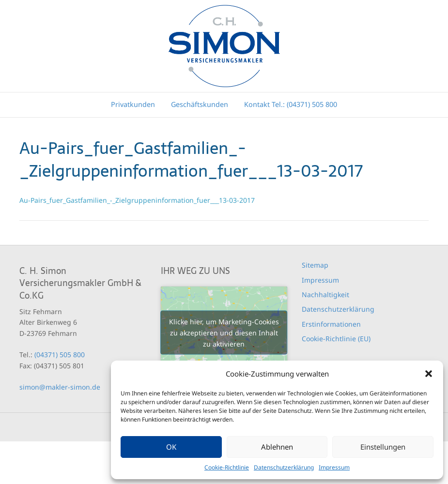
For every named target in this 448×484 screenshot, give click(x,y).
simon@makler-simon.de (60, 387)
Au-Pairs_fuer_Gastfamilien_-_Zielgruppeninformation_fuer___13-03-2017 (137, 200)
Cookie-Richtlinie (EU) (336, 339)
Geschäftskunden (200, 104)
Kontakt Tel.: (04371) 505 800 (291, 104)
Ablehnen (277, 447)
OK (171, 447)
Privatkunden (133, 104)
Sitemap (315, 265)
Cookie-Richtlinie (227, 467)
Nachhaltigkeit (325, 295)
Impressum (334, 467)
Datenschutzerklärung (284, 467)
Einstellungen (383, 447)
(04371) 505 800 (60, 355)
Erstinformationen (331, 324)
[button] (429, 374)
